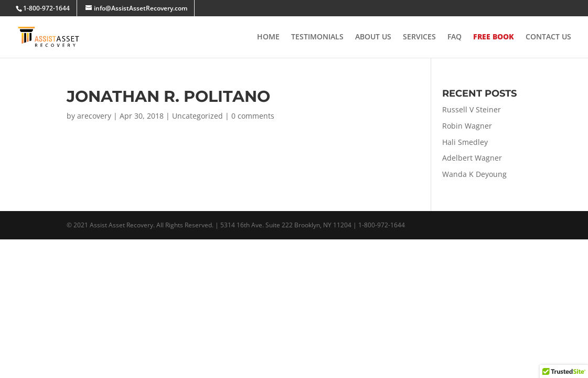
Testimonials (317, 37)
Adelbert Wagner (472, 158)
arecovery (94, 116)
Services (419, 37)
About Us (373, 37)
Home (268, 37)
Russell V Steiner (472, 109)
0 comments (253, 116)
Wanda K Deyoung (474, 174)
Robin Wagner (467, 126)
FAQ (455, 37)
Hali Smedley (465, 142)
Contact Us (548, 37)
